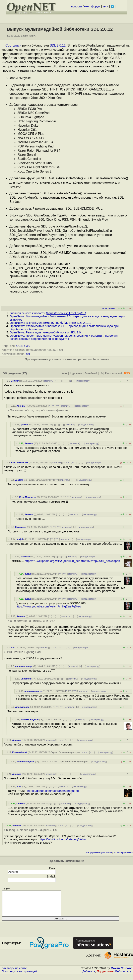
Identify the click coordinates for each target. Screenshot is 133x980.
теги (106, 6)
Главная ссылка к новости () (48, 313)
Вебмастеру (123, 976)
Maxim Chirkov (121, 973)
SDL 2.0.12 (58, 45)
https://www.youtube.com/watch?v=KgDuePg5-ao (48, 606)
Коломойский (20, 752)
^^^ (57, 406)
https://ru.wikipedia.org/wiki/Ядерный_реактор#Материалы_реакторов (72, 561)
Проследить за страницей (19, 976)
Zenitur (15, 381)
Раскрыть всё (113, 373)
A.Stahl (19, 480)
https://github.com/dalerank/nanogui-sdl (53, 791)
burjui (20, 539)
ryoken (24, 424)
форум (96, 6)
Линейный (91, 373)
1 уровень (76, 373)
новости (76, 6)
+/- (101, 373)
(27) (24, 373)
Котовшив (21, 527)
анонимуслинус (24, 666)
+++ (86, 6)
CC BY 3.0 (23, 346)
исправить (109, 308)
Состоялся (13, 45)
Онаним (21, 803)
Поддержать (105, 976)
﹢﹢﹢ (58, 381)
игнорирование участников (99, 853)
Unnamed (26, 679)
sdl (28, 354)
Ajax (65, 373)
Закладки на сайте (14, 973)
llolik (19, 786)
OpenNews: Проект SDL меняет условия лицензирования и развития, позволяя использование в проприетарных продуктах (64, 337)
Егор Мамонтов (20, 462)
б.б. (13, 648)
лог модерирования (123, 853)
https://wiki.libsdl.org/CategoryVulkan (63, 839)
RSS (127, 373)
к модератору (82, 381)
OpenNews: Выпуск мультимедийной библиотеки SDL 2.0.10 (50, 323)
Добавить (89, 976)
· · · (65, 381)
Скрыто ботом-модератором (65, 752)
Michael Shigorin (29, 719)
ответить (48, 381)
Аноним (21, 406)
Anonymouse (22, 707)
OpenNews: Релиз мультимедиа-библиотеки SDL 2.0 (45, 332)
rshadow (25, 557)
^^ (53, 406)
